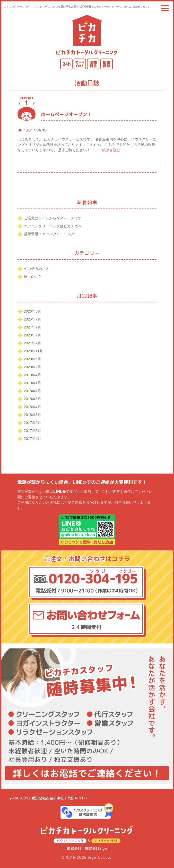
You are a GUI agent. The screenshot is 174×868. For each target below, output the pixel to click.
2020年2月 (33, 367)
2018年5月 (33, 399)
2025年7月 (33, 319)
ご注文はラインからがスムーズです (53, 218)
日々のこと (33, 277)
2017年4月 (33, 439)
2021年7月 (33, 343)
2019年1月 (33, 383)
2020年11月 (34, 351)
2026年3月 (33, 311)
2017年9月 (33, 423)
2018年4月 (33, 407)
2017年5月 (33, 431)
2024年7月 (33, 327)
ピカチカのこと (37, 269)
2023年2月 (33, 335)
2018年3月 (33, 415)
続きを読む (111, 150)
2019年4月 (33, 375)
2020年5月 (33, 359)
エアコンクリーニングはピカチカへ (53, 226)
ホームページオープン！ (66, 114)
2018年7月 (33, 391)
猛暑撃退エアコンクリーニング (49, 234)
